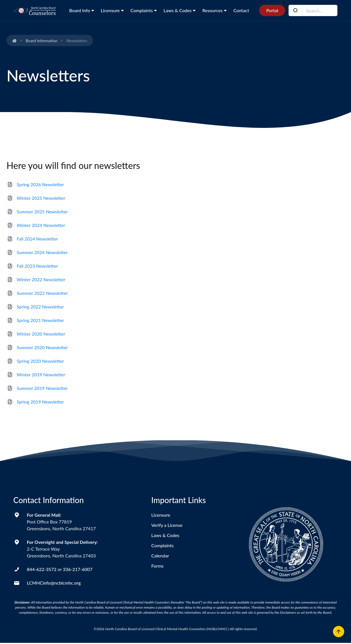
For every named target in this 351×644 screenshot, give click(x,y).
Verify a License (167, 525)
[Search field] (320, 10)
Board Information (42, 41)
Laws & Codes (180, 10)
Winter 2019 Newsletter (41, 374)
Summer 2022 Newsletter (42, 293)
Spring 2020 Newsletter (40, 361)
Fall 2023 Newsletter (37, 266)
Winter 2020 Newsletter (41, 334)
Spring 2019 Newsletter (40, 402)
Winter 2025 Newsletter (41, 198)
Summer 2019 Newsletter (42, 388)
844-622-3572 (42, 569)
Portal (272, 10)
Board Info (82, 10)
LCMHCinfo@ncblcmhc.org (54, 583)
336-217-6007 (78, 569)
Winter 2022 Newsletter (41, 279)
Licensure (112, 10)
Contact (241, 10)
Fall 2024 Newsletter (37, 239)
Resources (214, 10)
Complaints (144, 10)
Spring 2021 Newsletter (40, 320)
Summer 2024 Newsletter (42, 252)
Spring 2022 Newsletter (40, 307)
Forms (157, 566)
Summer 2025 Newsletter (42, 212)
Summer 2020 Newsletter (42, 347)
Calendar (160, 556)
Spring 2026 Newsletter (40, 184)
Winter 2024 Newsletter (41, 225)
